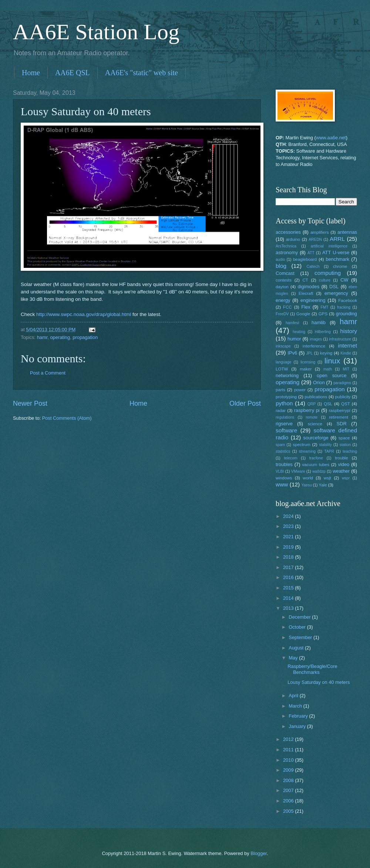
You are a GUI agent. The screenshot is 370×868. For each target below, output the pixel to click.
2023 (289, 526)
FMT (325, 307)
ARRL (337, 239)
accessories (288, 232)
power (300, 390)
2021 (289, 537)
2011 (289, 750)
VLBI (280, 471)
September (301, 637)
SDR (342, 424)
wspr (346, 478)
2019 (289, 547)
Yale (323, 485)
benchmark (337, 259)
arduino (293, 239)
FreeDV (282, 314)
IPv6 (292, 353)
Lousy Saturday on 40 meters (319, 682)
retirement (339, 417)
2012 (289, 739)
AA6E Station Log (96, 32)
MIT (346, 369)
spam (280, 445)
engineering (313, 300)
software (286, 430)
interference (314, 346)
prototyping (286, 397)
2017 (289, 567)
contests (284, 280)
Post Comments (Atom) (67, 418)
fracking (344, 307)
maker (306, 369)
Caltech (313, 267)
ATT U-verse (336, 252)
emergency (336, 293)
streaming (307, 451)
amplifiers (320, 232)
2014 (289, 598)
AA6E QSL (73, 73)
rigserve (284, 424)
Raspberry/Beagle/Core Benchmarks (312, 669)
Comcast (285, 273)
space (344, 438)
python (284, 403)
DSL (334, 287)
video (344, 464)
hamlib (319, 322)
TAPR (329, 451)
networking (287, 375)
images (316, 339)
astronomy (287, 252)
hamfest (292, 323)
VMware (298, 471)
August (297, 648)
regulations (285, 417)
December (300, 617)
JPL (309, 353)
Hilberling (323, 332)
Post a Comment (48, 373)
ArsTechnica (286, 246)
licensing (308, 362)
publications (316, 397)
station (345, 445)
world (308, 478)
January (298, 726)
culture (325, 280)
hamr (42, 337)
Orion (319, 383)
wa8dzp (319, 471)
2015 (289, 588)
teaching (350, 451)
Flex (306, 307)
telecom (290, 458)
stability (325, 445)
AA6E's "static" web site (142, 73)
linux (332, 361)
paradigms (342, 383)
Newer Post (30, 403)
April (294, 696)
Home (31, 73)
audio (280, 260)
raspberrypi (340, 410)
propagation (85, 337)
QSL (328, 404)
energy (283, 300)
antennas (347, 232)
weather (341, 471)
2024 (289, 516)
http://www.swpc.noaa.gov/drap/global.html (84, 314)
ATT (311, 253)
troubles (284, 464)
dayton (282, 287)
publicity (343, 397)
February (299, 716)
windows (284, 478)
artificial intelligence (329, 246)
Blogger (259, 853)
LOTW (282, 369)
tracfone (316, 458)
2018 (289, 557)
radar (281, 410)
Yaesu (307, 485)
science (315, 424)
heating (299, 332)
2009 (289, 770)
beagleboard (305, 259)
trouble (341, 458)
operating (60, 337)
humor (294, 339)
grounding (347, 314)
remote (312, 417)
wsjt (327, 478)
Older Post (245, 403)
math (328, 369)
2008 (289, 780)
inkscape (283, 346)
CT (305, 280)
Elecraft (306, 293)
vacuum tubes (316, 465)
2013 (289, 608)
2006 (289, 801)
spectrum (302, 445)
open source (332, 375)
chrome (340, 266)
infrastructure (340, 339)
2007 (289, 790)
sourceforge (316, 438)
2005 (289, 811)
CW (344, 280)
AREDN (315, 240)
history (349, 331)
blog (281, 266)
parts (280, 390)
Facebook (348, 300)
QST (346, 404)
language (283, 362)
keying (326, 353)
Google (303, 314)
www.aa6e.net (331, 138)
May (294, 658)
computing (328, 273)
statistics (283, 451)
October (298, 627)
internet (348, 345)
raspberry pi (307, 410)
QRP (312, 404)
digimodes (308, 287)
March (296, 706)
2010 (289, 760)
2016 (289, 577)
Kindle (346, 353)
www (282, 484)
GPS (323, 314)
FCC (287, 307)
